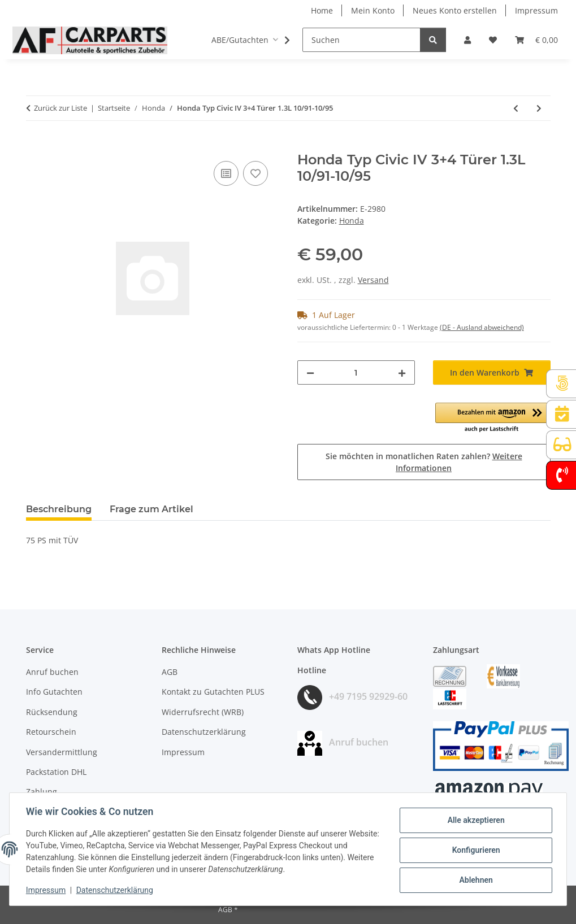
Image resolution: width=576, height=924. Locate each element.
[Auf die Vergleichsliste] (226, 173)
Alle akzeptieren (474, 821)
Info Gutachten (54, 692)
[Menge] (356, 372)
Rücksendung (52, 712)
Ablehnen (474, 879)
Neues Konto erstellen (455, 10)
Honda (352, 221)
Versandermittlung (62, 752)
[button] (467, 40)
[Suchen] (361, 40)
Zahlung (42, 792)
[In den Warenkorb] (35, 146)
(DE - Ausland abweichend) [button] (482, 327)
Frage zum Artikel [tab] (151, 509)
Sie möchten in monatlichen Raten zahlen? (424, 462)
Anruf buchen (52, 672)
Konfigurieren (474, 850)
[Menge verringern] (310, 372)
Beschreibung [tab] (59, 509)
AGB (170, 672)
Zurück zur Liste (60, 108)
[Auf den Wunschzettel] (255, 173)
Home (322, 10)
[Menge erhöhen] (402, 372)
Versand (373, 280)
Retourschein (51, 732)
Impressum (47, 890)
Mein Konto (373, 10)
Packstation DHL (56, 772)
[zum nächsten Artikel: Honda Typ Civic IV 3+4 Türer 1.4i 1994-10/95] (539, 108)
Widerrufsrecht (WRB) (203, 712)
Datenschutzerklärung (116, 890)
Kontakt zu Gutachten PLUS (213, 692)
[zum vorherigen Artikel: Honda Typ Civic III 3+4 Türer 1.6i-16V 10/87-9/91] (516, 108)
